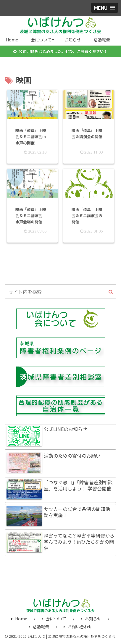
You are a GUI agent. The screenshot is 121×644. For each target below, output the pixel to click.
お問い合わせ (78, 627)
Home (19, 619)
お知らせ (91, 619)
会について (54, 619)
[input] (60, 292)
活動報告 (39, 627)
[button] (111, 292)
